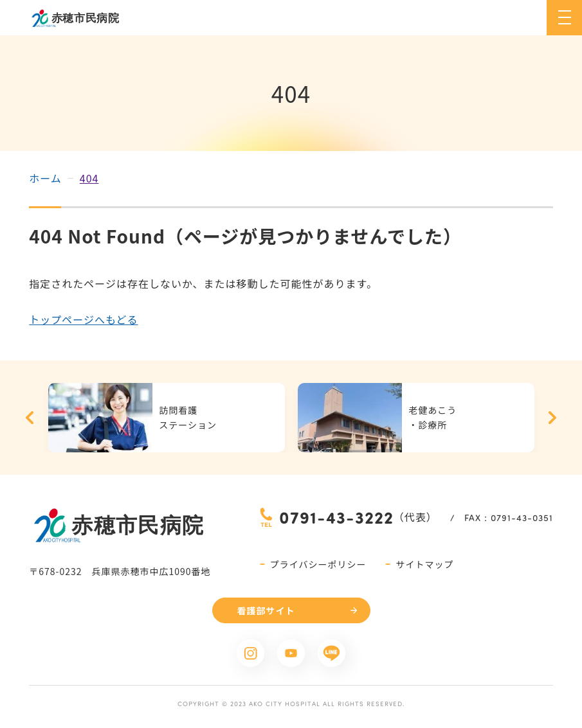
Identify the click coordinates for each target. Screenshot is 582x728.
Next (552, 418)
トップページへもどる (83, 319)
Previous (30, 418)
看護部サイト (266, 610)
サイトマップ (424, 564)
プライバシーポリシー (318, 564)
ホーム (45, 178)
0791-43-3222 (336, 517)
